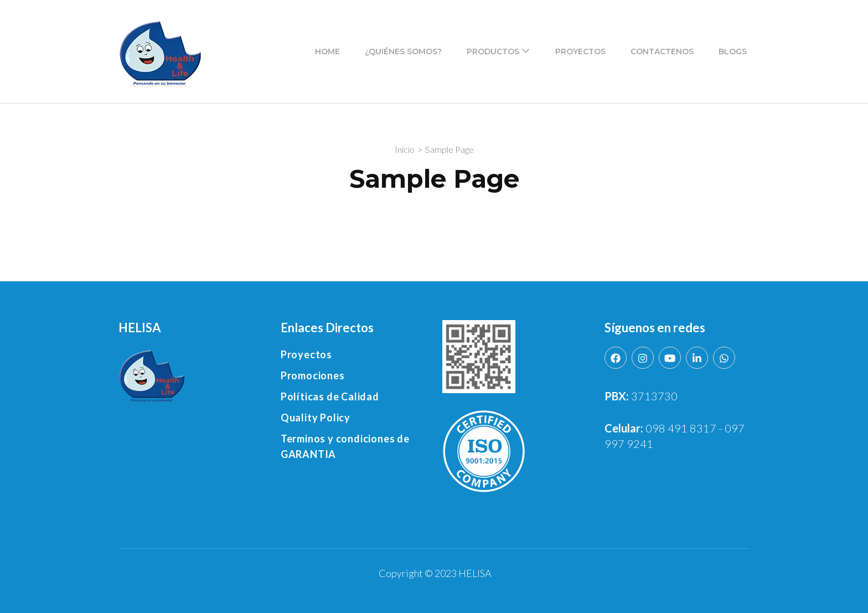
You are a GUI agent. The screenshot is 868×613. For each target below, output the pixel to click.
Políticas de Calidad (330, 396)
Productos (493, 51)
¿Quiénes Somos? (403, 51)
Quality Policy (316, 418)
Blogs (733, 51)
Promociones (313, 375)
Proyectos (580, 51)
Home (327, 51)
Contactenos (662, 51)
